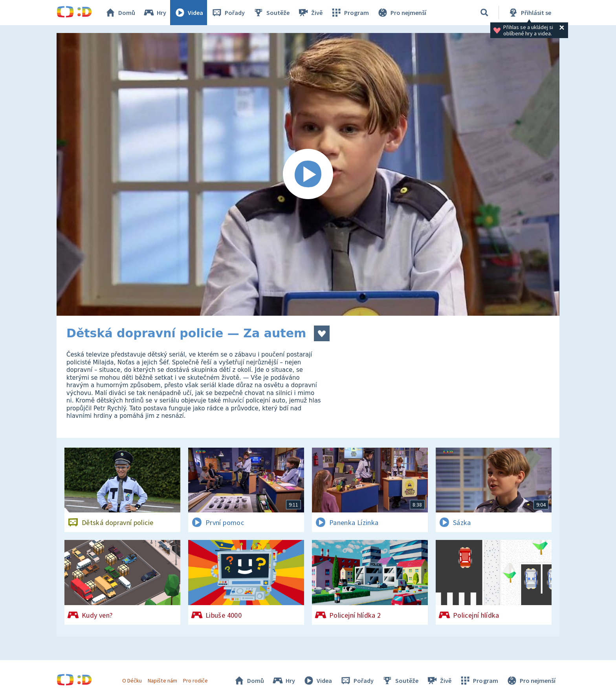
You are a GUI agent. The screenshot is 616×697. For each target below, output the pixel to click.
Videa (189, 13)
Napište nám (162, 681)
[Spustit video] (308, 174)
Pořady (228, 13)
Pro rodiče (195, 681)
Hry (155, 13)
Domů (120, 13)
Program (350, 13)
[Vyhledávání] (484, 13)
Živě (310, 13)
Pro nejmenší (401, 13)
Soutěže (271, 13)
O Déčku (132, 681)
